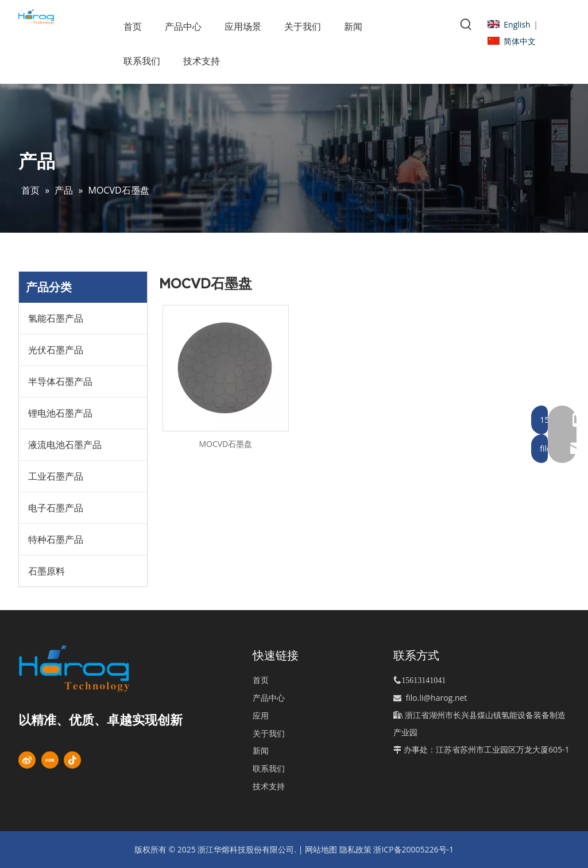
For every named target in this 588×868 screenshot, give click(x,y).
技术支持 (269, 786)
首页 (261, 680)
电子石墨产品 (56, 508)
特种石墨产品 (56, 539)
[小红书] (50, 760)
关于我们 (269, 733)
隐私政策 (355, 849)
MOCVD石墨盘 (225, 444)
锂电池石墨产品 (60, 413)
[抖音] (72, 760)
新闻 (261, 751)
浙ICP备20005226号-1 (413, 849)
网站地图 (321, 849)
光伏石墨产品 (56, 350)
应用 (261, 715)
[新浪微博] (27, 760)
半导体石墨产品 (60, 381)
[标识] (92, 668)
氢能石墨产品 (56, 318)
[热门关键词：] (466, 25)
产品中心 (269, 698)
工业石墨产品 (56, 476)
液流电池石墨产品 (65, 445)
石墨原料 (47, 571)
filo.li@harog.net (437, 698)
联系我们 (269, 768)
